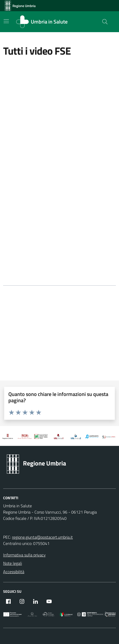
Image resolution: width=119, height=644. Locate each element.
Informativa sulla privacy (24, 555)
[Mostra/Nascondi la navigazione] (6, 21)
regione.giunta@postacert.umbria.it (42, 537)
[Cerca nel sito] (105, 22)
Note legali (13, 563)
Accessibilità (14, 572)
